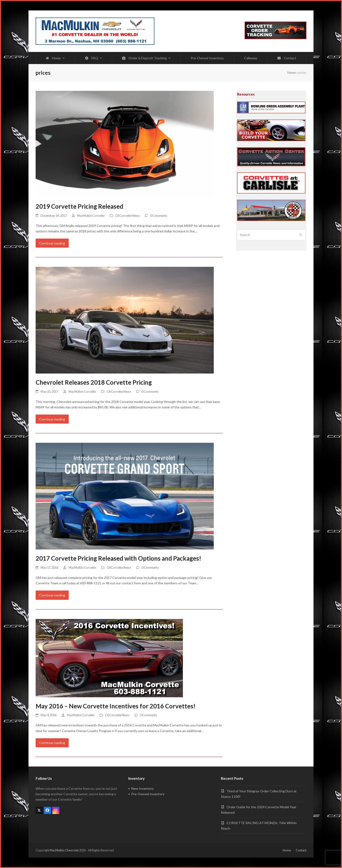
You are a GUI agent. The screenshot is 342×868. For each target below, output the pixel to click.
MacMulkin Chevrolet (64, 850)
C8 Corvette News (127, 216)
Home (292, 73)
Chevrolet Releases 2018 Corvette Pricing (94, 382)
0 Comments (159, 216)
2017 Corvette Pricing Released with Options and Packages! (118, 558)
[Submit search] (301, 235)
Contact (301, 850)
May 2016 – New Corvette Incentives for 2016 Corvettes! (116, 706)
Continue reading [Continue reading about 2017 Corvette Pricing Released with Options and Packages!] (52, 595)
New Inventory (142, 788)
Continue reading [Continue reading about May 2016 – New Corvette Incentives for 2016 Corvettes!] (52, 743)
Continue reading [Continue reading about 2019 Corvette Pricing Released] (52, 243)
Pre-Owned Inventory (148, 794)
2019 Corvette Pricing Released (79, 206)
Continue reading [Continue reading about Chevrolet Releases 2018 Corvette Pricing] (52, 419)
